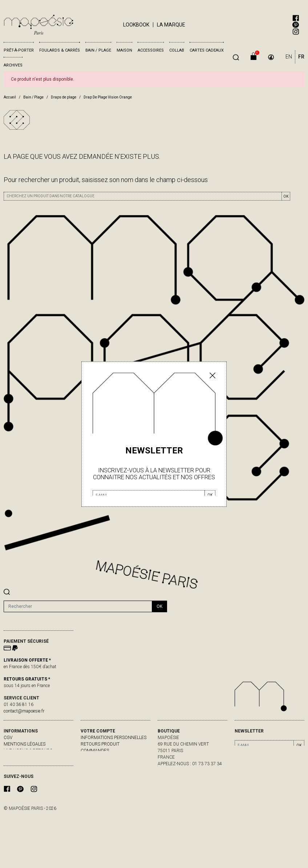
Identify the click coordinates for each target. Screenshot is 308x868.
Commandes (95, 751)
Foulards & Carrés (60, 50)
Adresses (91, 764)
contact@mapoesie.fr (24, 711)
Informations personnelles (114, 738)
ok (159, 606)
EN (289, 57)
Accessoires (151, 50)
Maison (124, 50)
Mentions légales (25, 744)
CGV (8, 738)
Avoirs (88, 757)
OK (286, 196)
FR (301, 57)
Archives (13, 65)
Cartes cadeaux (207, 50)
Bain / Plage (98, 50)
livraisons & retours (28, 751)
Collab (177, 50)
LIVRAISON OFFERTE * (27, 660)
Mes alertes (95, 770)
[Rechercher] (78, 606)
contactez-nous (23, 757)
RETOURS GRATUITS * (27, 679)
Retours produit (100, 744)
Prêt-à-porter (19, 50)
